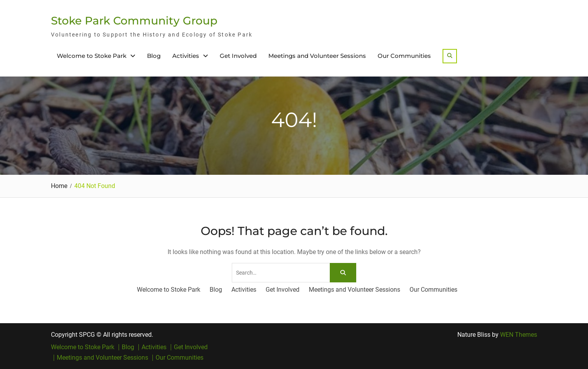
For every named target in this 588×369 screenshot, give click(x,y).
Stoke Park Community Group (134, 21)
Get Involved (238, 56)
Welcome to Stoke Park (92, 56)
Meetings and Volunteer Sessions (317, 56)
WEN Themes (519, 335)
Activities (186, 56)
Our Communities (404, 56)
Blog (154, 56)
